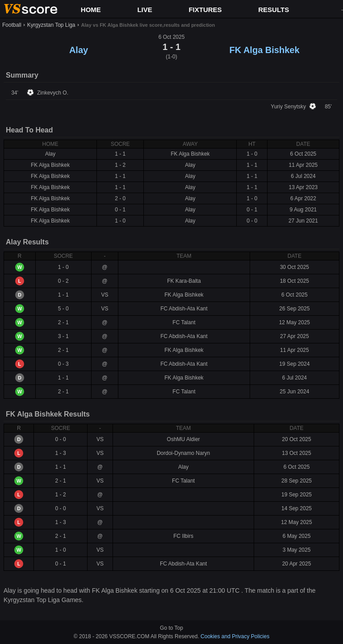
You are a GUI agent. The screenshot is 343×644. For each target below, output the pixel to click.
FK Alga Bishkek (264, 50)
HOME (91, 10)
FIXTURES (205, 10)
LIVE (144, 10)
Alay (79, 50)
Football (12, 25)
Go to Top (171, 628)
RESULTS (274, 10)
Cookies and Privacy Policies (235, 636)
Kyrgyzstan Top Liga (51, 25)
